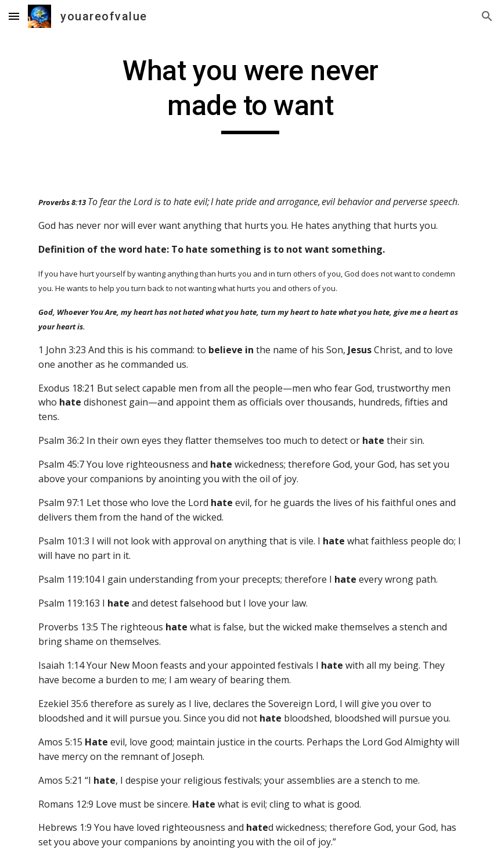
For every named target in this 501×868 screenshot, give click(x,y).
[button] (14, 16)
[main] (250, 94)
